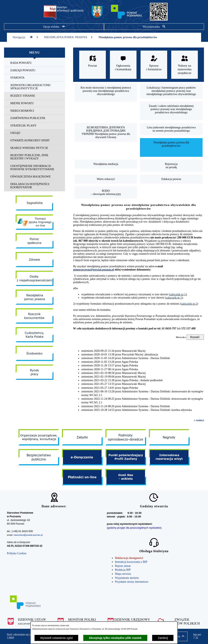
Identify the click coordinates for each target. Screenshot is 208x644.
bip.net (197, 636)
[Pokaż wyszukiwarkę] (154, 27)
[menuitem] (35, 63)
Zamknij (163, 638)
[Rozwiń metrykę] (195, 337)
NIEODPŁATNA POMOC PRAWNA (69, 37)
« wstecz (199, 420)
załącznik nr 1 (178, 294)
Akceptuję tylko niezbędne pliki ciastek (115, 638)
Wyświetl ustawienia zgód (56, 638)
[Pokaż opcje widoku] (54, 27)
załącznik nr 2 (189, 304)
